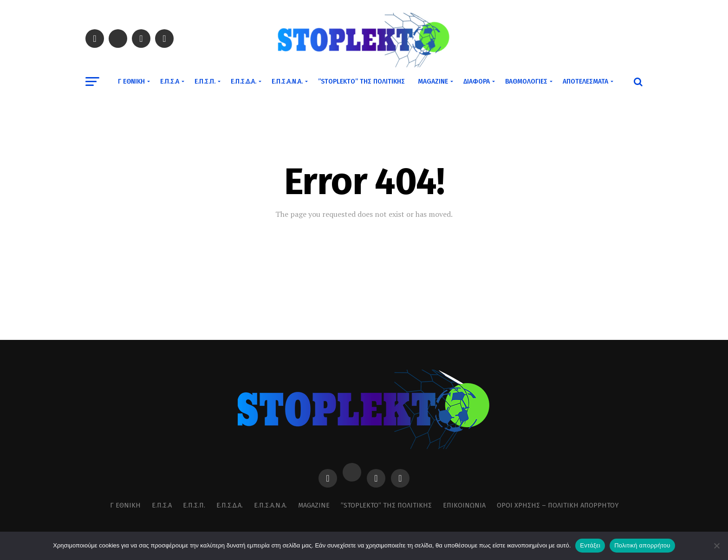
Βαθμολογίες (526, 81)
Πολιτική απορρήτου (642, 545)
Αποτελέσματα (585, 81)
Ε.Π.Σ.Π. (205, 81)
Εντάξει (590, 545)
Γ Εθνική (131, 81)
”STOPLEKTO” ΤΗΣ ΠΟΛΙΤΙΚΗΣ (361, 81)
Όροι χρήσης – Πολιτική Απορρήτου (558, 505)
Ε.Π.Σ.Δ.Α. (244, 81)
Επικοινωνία (464, 505)
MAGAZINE (433, 81)
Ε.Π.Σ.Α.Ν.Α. (287, 81)
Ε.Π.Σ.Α (170, 81)
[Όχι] (716, 546)
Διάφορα (477, 81)
